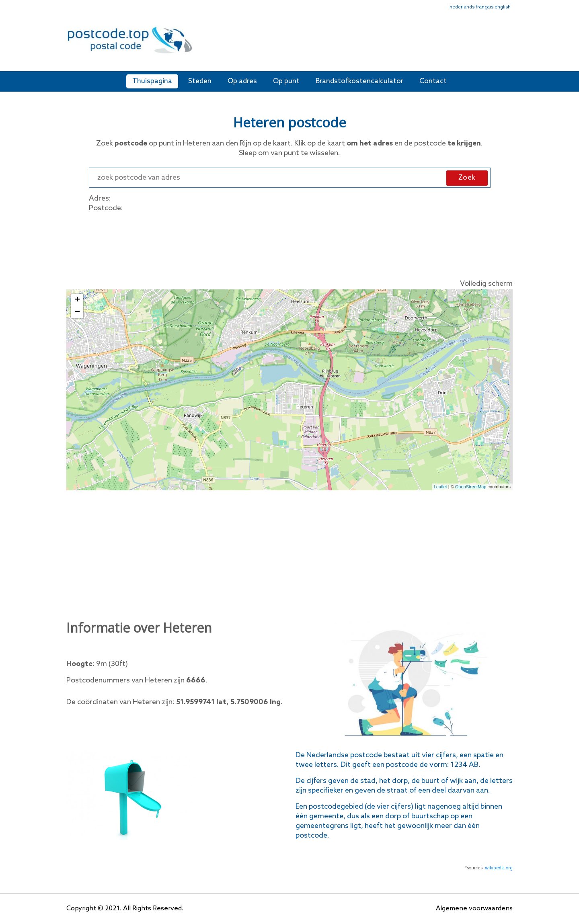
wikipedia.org (499, 868)
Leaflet (440, 487)
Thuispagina (152, 81)
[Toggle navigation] (507, 45)
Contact (433, 81)
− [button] (77, 312)
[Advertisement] (348, 43)
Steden (200, 81)
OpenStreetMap (471, 487)
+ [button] (77, 300)
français (485, 7)
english (503, 7)
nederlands (462, 7)
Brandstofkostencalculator (359, 81)
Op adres (242, 81)
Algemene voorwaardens (474, 909)
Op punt (286, 81)
